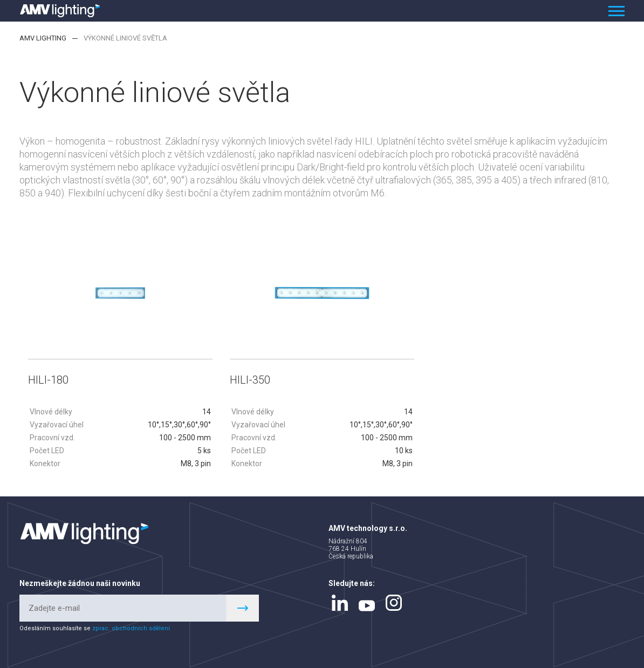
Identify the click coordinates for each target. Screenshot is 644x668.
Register (243, 608)
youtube (367, 605)
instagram (394, 603)
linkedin (340, 603)
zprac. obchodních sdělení (131, 628)
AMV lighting (43, 38)
